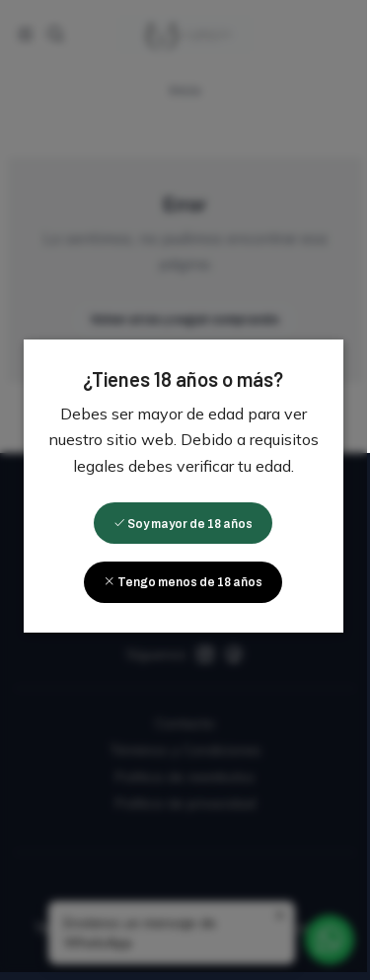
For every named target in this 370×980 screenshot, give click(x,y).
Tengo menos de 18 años (185, 586)
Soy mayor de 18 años (185, 528)
